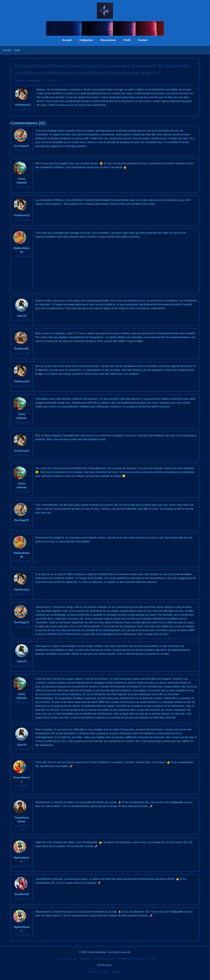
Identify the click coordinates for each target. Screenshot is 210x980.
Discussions (108, 40)
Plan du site (71, 959)
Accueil (67, 40)
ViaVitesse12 (33, 81)
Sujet (17, 50)
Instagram (117, 972)
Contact (143, 40)
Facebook (93, 972)
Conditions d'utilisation (104, 959)
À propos (85, 959)
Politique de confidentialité (131, 959)
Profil (127, 40)
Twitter (105, 972)
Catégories (86, 40)
